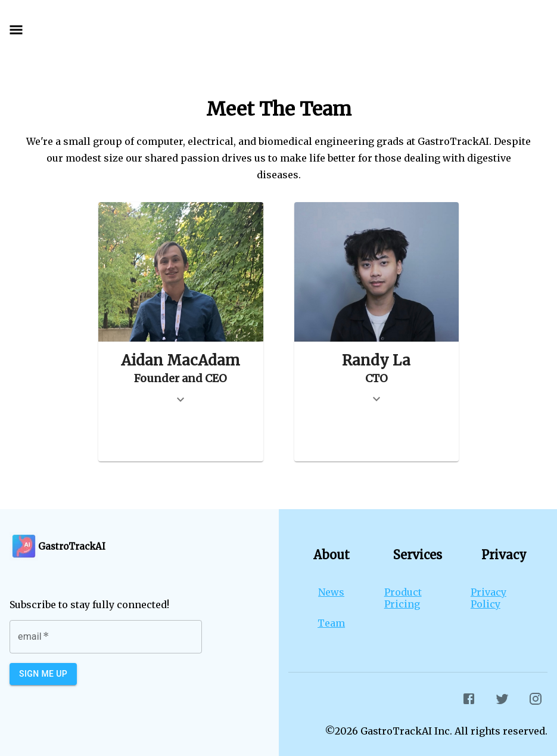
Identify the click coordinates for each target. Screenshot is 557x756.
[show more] (181, 399)
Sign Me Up (43, 674)
